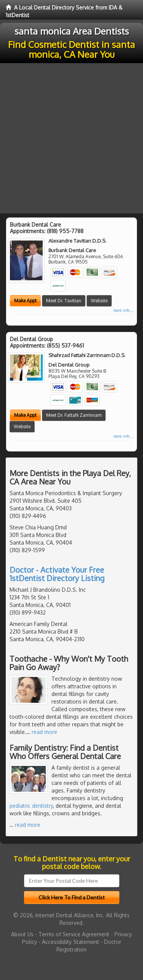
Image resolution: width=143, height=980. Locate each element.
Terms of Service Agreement (74, 934)
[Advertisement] (71, 138)
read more (44, 732)
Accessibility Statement (71, 942)
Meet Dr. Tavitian (64, 301)
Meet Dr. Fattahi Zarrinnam (74, 415)
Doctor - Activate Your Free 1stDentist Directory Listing (57, 574)
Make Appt (25, 301)
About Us (22, 934)
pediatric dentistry (31, 806)
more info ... (123, 310)
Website (99, 301)
